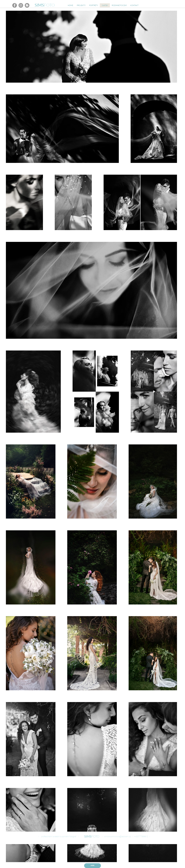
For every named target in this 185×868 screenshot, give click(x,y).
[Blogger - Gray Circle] (27, 5)
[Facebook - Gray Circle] (15, 5)
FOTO (49, 5)
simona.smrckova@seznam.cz (118, 836)
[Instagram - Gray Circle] (21, 5)
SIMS (39, 5)
